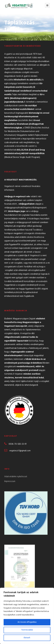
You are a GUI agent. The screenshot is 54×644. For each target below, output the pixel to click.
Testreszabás (27, 630)
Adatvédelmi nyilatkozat (16, 477)
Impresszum (10, 481)
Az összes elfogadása (27, 622)
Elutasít (27, 638)
